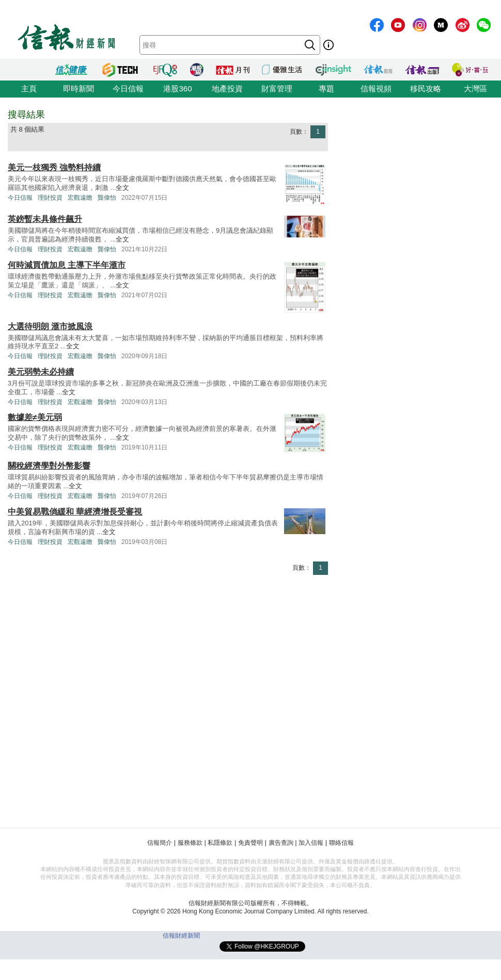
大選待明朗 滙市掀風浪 (50, 326)
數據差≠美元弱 (35, 417)
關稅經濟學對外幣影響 (49, 466)
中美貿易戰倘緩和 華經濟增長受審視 (75, 512)
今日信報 (128, 89)
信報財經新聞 (181, 936)
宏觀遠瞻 (80, 198)
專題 (326, 89)
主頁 (29, 89)
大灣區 (475, 89)
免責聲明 (251, 843)
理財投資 (50, 198)
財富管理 (277, 89)
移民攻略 (426, 89)
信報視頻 (376, 89)
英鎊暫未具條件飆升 (45, 219)
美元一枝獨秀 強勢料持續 (54, 167)
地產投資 (227, 89)
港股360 (177, 89)
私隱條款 (220, 843)
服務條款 (190, 843)
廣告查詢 (281, 843)
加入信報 (311, 843)
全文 (122, 188)
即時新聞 (79, 89)
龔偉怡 (107, 198)
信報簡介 (160, 843)
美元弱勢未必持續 (41, 372)
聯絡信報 (341, 843)
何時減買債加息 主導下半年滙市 (67, 265)
